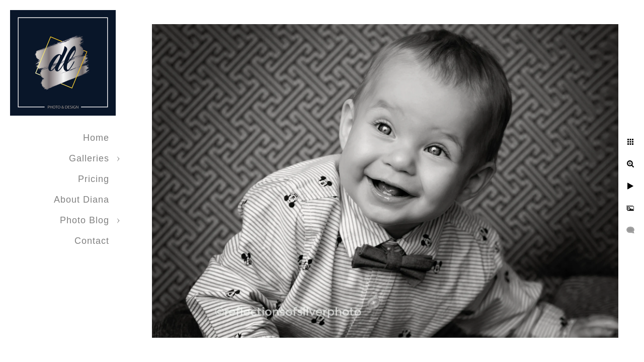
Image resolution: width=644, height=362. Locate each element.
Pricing (94, 179)
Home (96, 138)
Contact (92, 241)
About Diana (82, 200)
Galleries (89, 158)
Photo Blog (85, 220)
